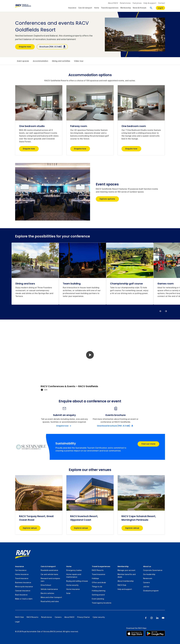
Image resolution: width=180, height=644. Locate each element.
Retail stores (125, 3)
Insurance (20, 566)
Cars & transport (48, 566)
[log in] (160, 8)
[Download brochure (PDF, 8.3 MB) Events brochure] (116, 426)
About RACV (113, 3)
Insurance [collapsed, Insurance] (72, 8)
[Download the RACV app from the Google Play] (155, 633)
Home (69, 566)
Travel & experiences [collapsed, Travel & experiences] (110, 8)
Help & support (150, 3)
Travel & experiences (101, 566)
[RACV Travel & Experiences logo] (23, 6)
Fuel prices (137, 3)
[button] (90, 355)
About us (147, 566)
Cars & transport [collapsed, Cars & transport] (85, 8)
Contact (162, 3)
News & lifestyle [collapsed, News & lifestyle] (140, 8)
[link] (23, 554)
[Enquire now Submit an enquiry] (64, 426)
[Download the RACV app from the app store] (135, 633)
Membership (123, 566)
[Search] (151, 8)
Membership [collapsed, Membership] (126, 8)
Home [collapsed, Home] (97, 8)
